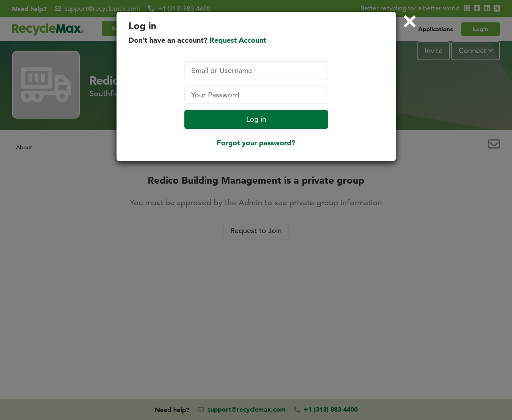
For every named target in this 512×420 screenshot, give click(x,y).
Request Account (238, 40)
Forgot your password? (256, 143)
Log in (256, 119)
